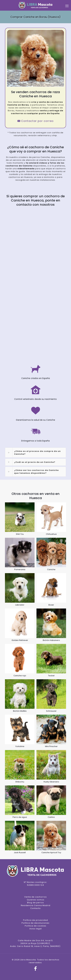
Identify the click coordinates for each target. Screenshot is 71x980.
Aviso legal (36, 929)
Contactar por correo (35, 121)
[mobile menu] (67, 6)
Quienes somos (36, 900)
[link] (35, 453)
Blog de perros (35, 903)
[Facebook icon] (36, 969)
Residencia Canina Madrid (36, 905)
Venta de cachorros (35, 897)
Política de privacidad (35, 920)
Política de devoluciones (35, 923)
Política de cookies (35, 926)
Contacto (35, 908)
